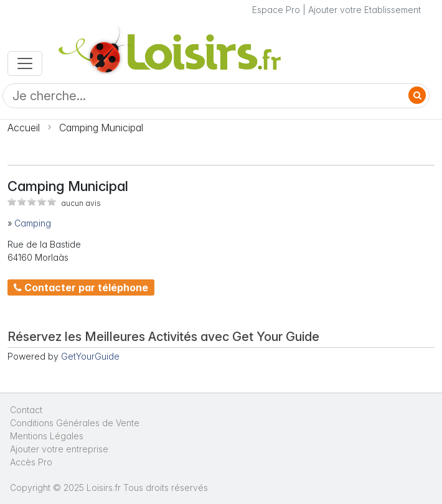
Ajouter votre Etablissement (364, 10)
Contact (26, 410)
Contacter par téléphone (81, 287)
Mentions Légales (47, 436)
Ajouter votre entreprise (60, 449)
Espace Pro (276, 10)
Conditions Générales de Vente (75, 423)
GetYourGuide (90, 356)
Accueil (24, 128)
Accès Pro (31, 462)
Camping (33, 223)
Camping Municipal (101, 128)
